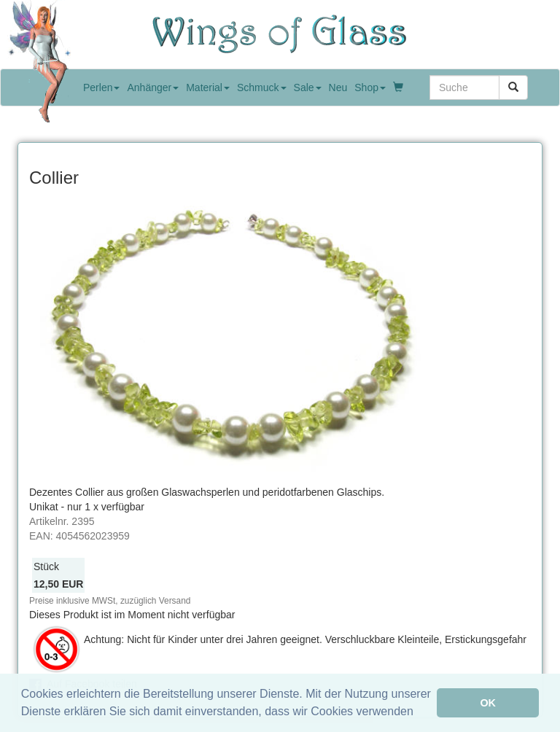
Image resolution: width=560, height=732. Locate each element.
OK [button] (488, 703)
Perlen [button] (101, 87)
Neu (338, 87)
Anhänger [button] (153, 87)
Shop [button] (370, 87)
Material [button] (208, 87)
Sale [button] (308, 87)
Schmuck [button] (262, 87)
